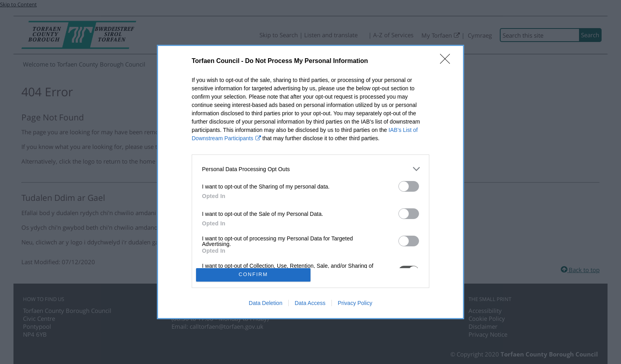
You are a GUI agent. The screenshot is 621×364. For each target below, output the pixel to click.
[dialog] (310, 182)
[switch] (409, 186)
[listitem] (310, 169)
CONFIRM (253, 275)
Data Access (310, 303)
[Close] (448, 61)
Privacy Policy (355, 303)
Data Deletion (266, 303)
